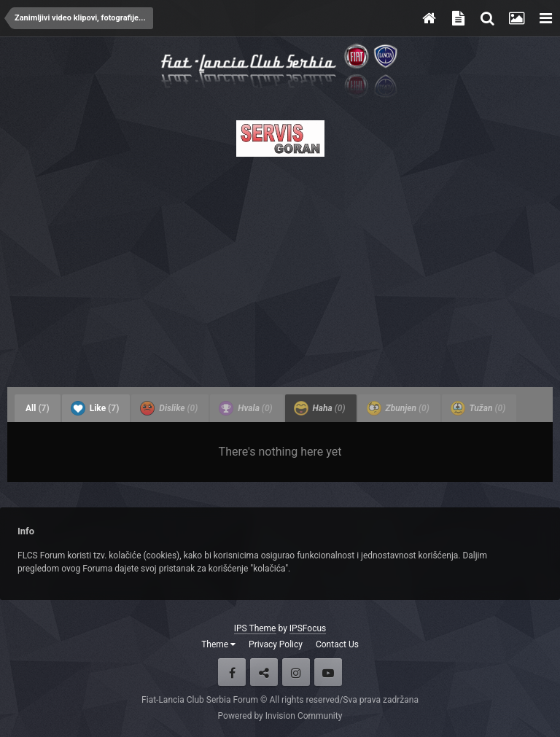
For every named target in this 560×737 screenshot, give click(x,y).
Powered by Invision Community (280, 716)
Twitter (264, 672)
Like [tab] (95, 408)
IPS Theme (255, 628)
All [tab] (38, 408)
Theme (218, 644)
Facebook (232, 672)
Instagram (296, 672)
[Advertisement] (280, 268)
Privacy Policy (276, 644)
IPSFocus (308, 628)
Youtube (328, 672)
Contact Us (337, 644)
